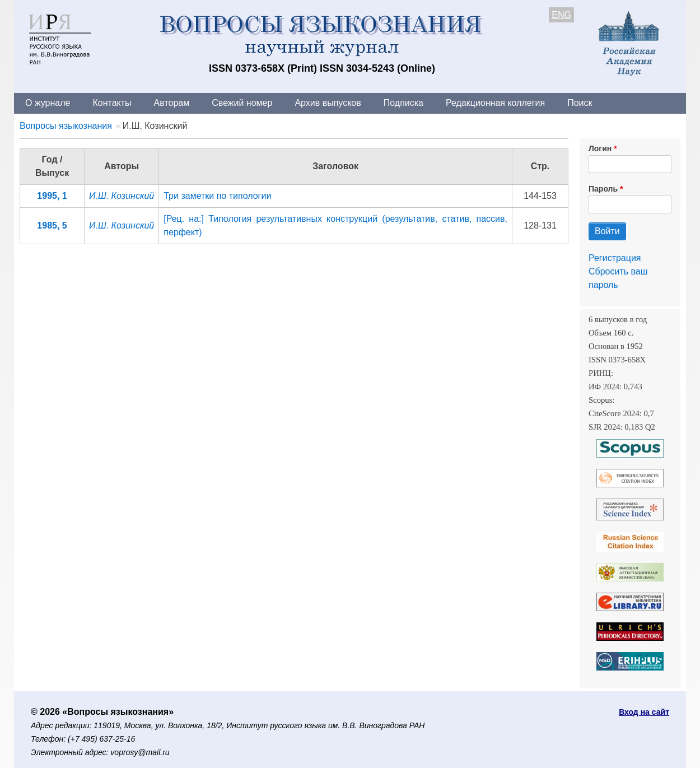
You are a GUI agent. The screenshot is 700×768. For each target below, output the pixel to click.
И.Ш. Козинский (122, 196)
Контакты (112, 103)
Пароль (603, 189)
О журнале (48, 103)
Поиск (580, 103)
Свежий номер (242, 103)
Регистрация (615, 258)
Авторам (172, 103)
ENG (561, 15)
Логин (600, 148)
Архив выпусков (328, 103)
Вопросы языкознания (66, 126)
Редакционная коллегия (495, 103)
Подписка (403, 103)
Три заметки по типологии (217, 196)
